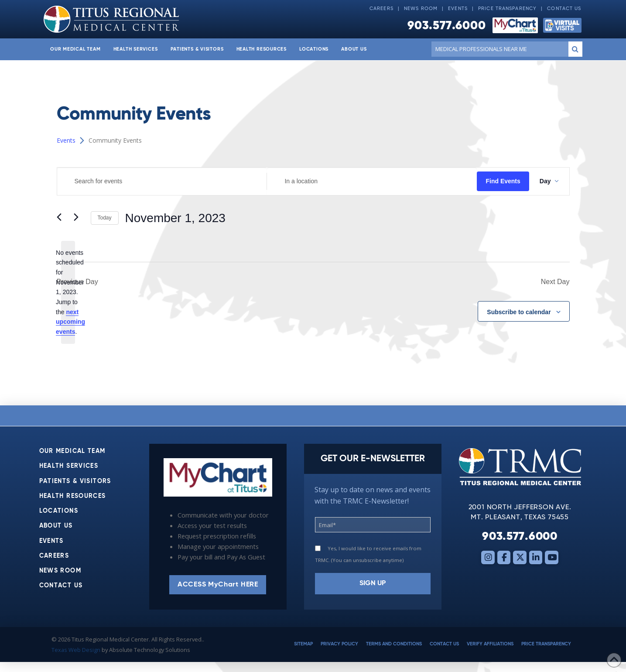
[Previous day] (62, 218)
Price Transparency (507, 9)
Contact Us (564, 9)
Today (105, 218)
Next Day (555, 282)
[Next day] (79, 218)
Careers (381, 9)
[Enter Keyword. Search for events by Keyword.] (162, 181)
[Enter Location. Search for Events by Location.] (372, 181)
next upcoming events (70, 322)
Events (458, 9)
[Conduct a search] (498, 49)
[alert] (68, 292)
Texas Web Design (76, 650)
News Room (421, 9)
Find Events (503, 181)
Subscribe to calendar (519, 312)
